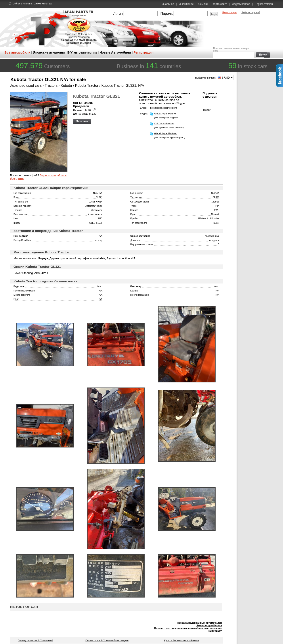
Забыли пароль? (251, 12)
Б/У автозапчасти (81, 52)
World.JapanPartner (165, 133)
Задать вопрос (241, 4)
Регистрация (229, 12)
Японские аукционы (49, 52)
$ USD (224, 78)
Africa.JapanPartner (165, 114)
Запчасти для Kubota (209, 625)
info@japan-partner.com (163, 108)
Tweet (207, 110)
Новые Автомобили (115, 52)
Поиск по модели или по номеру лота (233, 53)
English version (264, 4)
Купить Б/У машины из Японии (182, 640)
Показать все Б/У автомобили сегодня (107, 640)
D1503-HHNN (95, 202)
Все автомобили (17, 52)
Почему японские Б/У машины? (35, 640)
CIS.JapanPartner (164, 123)
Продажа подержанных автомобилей (199, 623)
